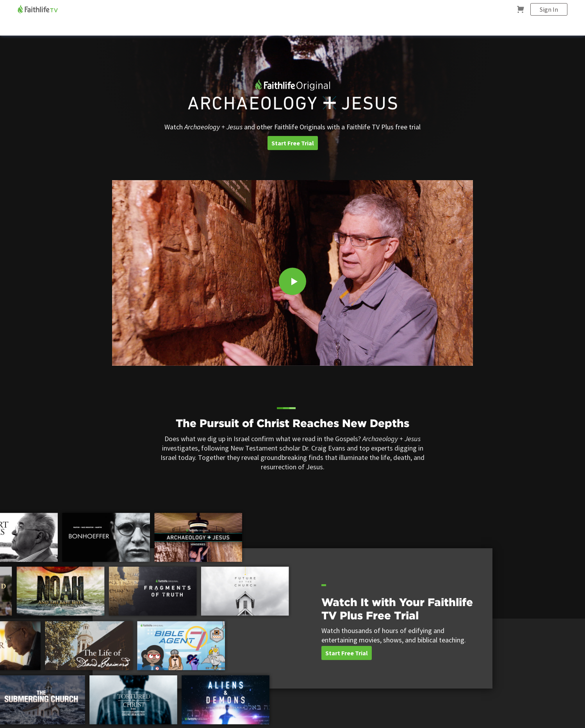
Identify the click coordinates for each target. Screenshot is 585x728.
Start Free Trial (293, 143)
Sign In (549, 9)
